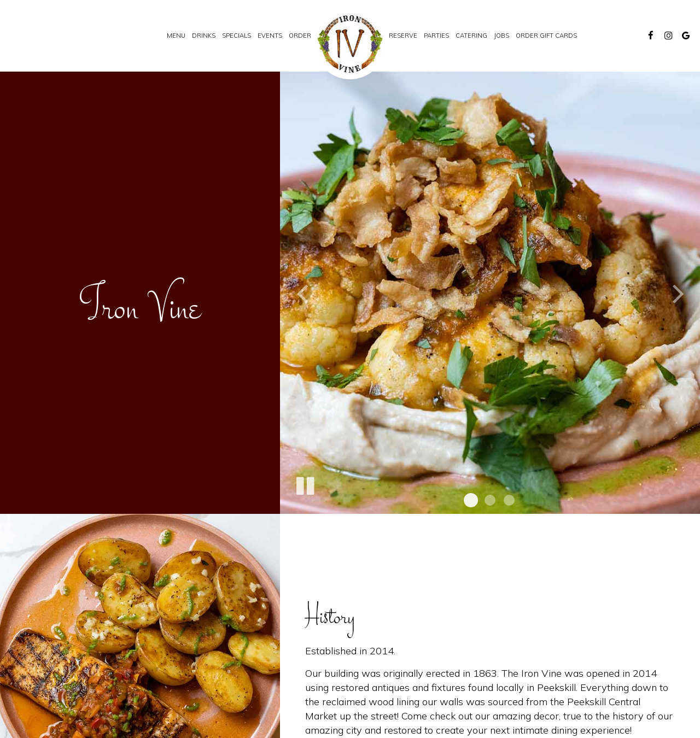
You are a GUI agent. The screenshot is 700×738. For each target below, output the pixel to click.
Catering (471, 36)
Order (300, 36)
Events (270, 36)
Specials (237, 36)
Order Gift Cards (546, 36)
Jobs (501, 36)
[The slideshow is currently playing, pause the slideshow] (305, 484)
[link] (350, 44)
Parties (436, 36)
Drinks (204, 36)
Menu (176, 36)
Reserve (403, 36)
